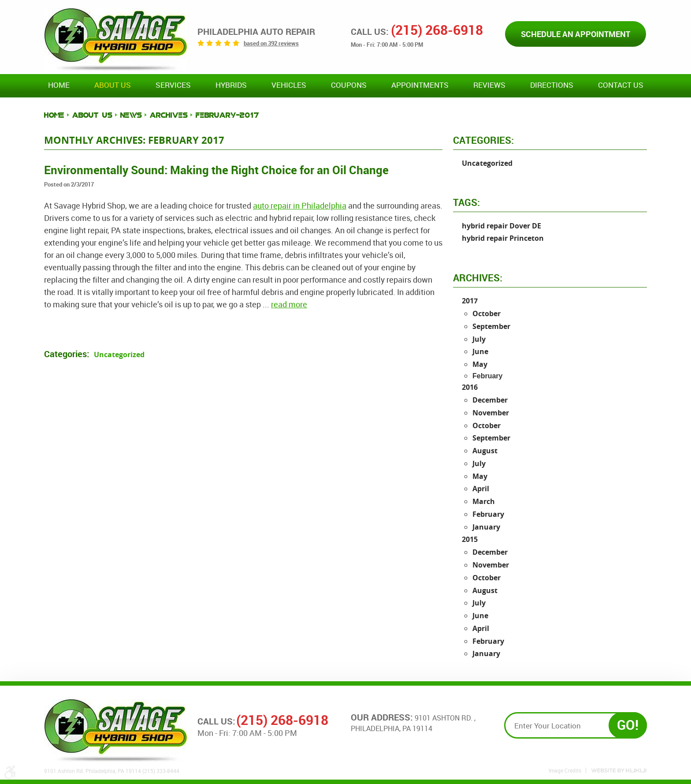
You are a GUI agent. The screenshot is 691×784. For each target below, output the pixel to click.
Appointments (420, 85)
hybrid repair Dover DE (502, 226)
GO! (628, 725)
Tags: (466, 202)
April (481, 489)
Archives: (478, 278)
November (491, 413)
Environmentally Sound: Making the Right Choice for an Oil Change (216, 170)
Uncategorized (119, 355)
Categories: (483, 140)
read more (289, 304)
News (131, 115)
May (480, 364)
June (480, 351)
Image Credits (565, 770)
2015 (470, 539)
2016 (470, 387)
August (485, 451)
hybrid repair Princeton (503, 238)
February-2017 (227, 115)
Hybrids (231, 85)
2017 (470, 301)
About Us (113, 85)
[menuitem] (59, 86)
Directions (552, 85)
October (487, 314)
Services (173, 85)
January (486, 527)
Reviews (489, 85)
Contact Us (621, 85)
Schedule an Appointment (576, 34)
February (488, 514)
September (491, 326)
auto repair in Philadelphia (300, 205)
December (490, 400)
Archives (169, 115)
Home (59, 85)
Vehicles (289, 85)
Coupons (349, 85)
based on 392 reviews (271, 43)
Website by (619, 771)
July (479, 339)
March (484, 501)
